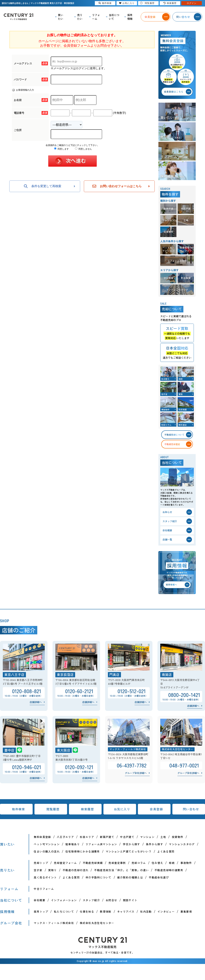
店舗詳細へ (36, 702)
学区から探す (131, 844)
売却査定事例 (117, 863)
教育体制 (106, 912)
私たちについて (64, 912)
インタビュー (166, 912)
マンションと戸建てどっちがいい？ (129, 851)
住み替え (157, 863)
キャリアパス (126, 912)
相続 (172, 863)
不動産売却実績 (93, 863)
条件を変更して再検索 (42, 186)
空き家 (38, 870)
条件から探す (154, 844)
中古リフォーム (44, 889)
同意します (61, 149)
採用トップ (41, 912)
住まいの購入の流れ (47, 851)
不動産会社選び (159, 877)
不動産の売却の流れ (76, 870)
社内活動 (146, 912)
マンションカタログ (182, 844)
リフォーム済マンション (101, 844)
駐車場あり (73, 844)
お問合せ (111, 900)
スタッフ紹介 (91, 900)
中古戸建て (127, 837)
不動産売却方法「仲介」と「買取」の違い (121, 870)
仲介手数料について (98, 877)
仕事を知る (87, 912)
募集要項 (186, 912)
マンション (147, 837)
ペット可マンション (47, 844)
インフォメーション (64, 900)
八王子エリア (65, 837)
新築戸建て (107, 837)
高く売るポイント (45, 877)
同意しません (83, 149)
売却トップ (41, 863)
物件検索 (18, 809)
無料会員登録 (42, 837)
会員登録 (156, 809)
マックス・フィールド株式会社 (54, 923)
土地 (163, 837)
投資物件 (178, 837)
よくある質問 (166, 851)
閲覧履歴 (53, 809)
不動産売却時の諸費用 (169, 870)
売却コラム (139, 863)
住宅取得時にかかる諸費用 (83, 851)
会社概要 (40, 900)
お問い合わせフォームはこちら (117, 186)
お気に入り (122, 809)
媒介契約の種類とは (130, 877)
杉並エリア (87, 837)
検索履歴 (87, 809)
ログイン (192, 3)
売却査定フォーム (65, 863)
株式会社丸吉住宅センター (97, 923)
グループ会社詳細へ (136, 773)
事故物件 (186, 863)
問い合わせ (191, 809)
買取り (53, 870)
